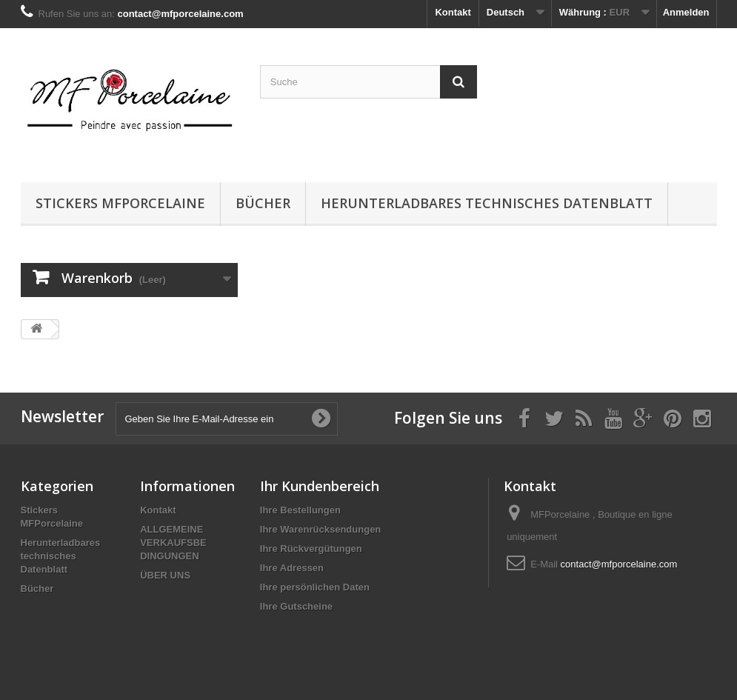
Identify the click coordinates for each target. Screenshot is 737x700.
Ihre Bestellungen (300, 510)
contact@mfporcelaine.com (619, 564)
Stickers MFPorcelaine (120, 203)
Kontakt (453, 12)
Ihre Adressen (292, 568)
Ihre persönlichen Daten (315, 587)
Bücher (263, 203)
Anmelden (686, 12)
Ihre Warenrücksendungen (321, 529)
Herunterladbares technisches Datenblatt (487, 203)
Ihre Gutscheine (296, 606)
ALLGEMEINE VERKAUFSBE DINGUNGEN (173, 543)
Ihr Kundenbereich (320, 486)
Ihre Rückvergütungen (311, 549)
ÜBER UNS (165, 575)
